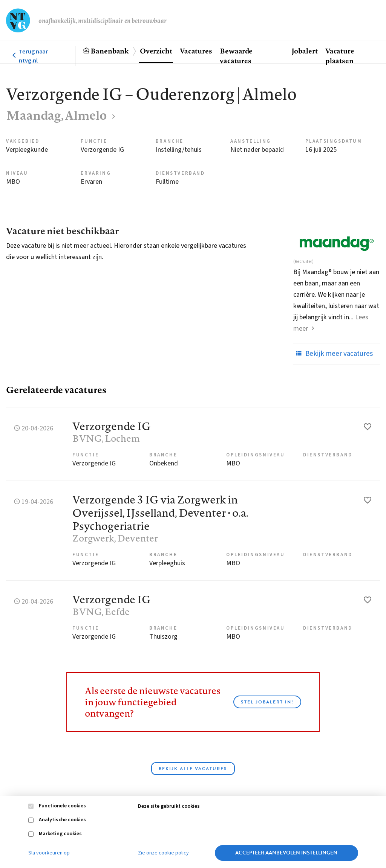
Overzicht (156, 51)
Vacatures (196, 51)
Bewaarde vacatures (236, 56)
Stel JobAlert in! (267, 702)
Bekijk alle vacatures (193, 769)
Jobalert (305, 51)
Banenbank (110, 51)
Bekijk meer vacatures (333, 354)
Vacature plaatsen (340, 56)
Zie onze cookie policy (163, 853)
